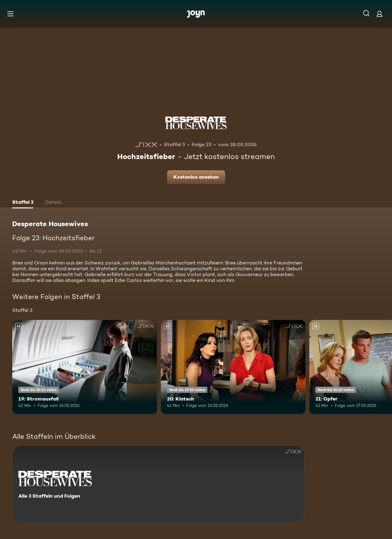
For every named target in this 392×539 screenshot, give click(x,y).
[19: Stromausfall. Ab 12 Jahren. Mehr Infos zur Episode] (85, 367)
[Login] (379, 14)
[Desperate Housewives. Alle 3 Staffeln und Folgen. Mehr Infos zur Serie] (158, 485)
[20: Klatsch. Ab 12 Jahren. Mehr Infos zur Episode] (233, 367)
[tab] (23, 203)
